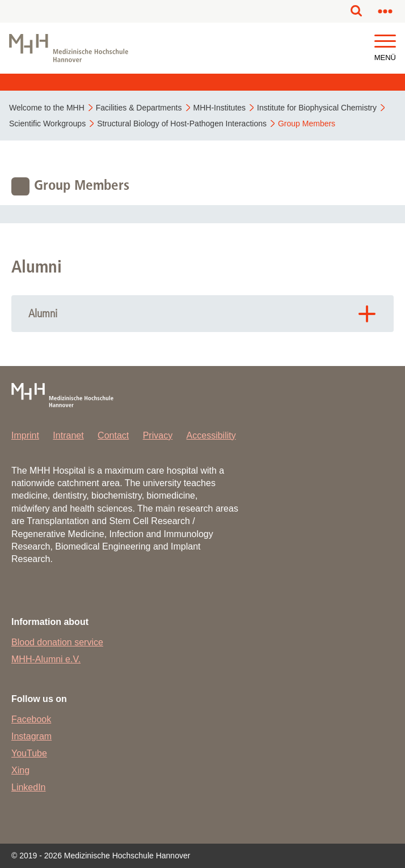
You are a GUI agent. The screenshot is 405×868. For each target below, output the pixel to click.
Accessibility (211, 435)
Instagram (31, 736)
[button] (385, 42)
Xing (20, 770)
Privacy (158, 435)
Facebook (31, 719)
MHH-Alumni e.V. (46, 659)
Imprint (25, 435)
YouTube (29, 753)
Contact (113, 435)
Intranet (68, 435)
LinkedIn (29, 787)
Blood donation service (57, 642)
